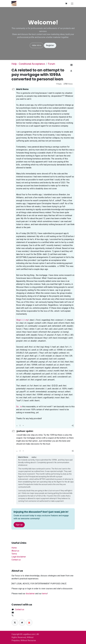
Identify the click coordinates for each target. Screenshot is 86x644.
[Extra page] (22, 622)
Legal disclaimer (19, 557)
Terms (14, 554)
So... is (19, 407)
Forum (51, 64)
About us (15, 551)
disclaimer (30, 594)
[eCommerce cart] (66, 3)
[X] (15, 622)
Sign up (19, 525)
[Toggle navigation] (72, 4)
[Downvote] (23, 426)
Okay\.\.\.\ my (22, 320)
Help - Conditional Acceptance (28, 64)
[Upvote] (17, 426)
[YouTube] (29, 622)
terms (45, 594)
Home (14, 548)
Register (50, 45)
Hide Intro (37, 45)
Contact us (16, 560)
